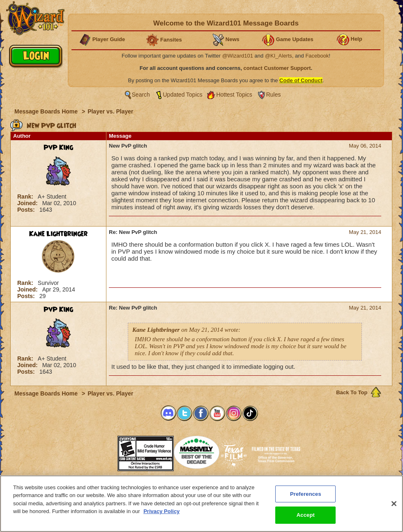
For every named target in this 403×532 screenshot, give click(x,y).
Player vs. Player (110, 111)
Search (141, 95)
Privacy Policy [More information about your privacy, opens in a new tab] (161, 511)
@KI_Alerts (279, 56)
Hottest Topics (234, 95)
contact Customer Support (277, 68)
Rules (274, 95)
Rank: (26, 197)
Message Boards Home (47, 111)
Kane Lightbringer (58, 234)
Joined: (28, 203)
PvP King (58, 148)
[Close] (394, 504)
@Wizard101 (238, 56)
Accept (306, 515)
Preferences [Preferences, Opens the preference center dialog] (306, 494)
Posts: (27, 210)
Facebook (317, 56)
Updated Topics (183, 95)
